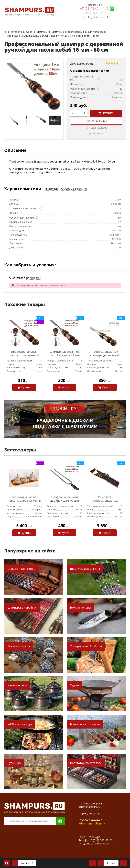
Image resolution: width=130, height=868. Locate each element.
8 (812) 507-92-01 (102, 840)
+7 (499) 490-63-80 (94, 13)
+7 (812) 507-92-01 (94, 17)
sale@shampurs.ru (89, 807)
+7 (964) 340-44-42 (94, 8)
